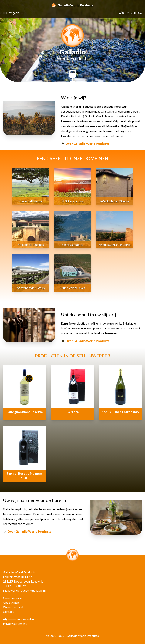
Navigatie (11, 13)
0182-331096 (17, 586)
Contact (8, 611)
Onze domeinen (13, 598)
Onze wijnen (11, 602)
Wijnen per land (13, 607)
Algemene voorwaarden (18, 619)
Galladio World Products (73, 5)
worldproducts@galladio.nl (28, 590)
